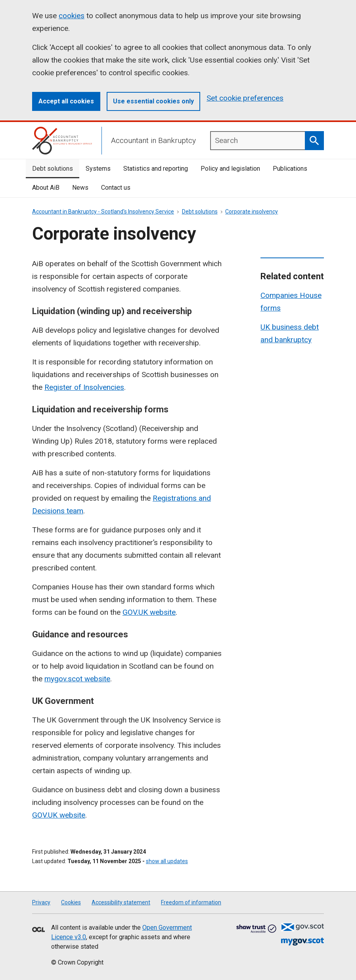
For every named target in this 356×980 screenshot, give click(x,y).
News (80, 188)
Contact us (116, 188)
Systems (98, 169)
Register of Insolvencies (84, 387)
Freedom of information (191, 902)
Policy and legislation (230, 169)
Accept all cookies (66, 101)
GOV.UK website (149, 612)
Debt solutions (53, 169)
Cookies (71, 902)
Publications (290, 169)
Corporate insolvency (252, 212)
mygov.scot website (77, 679)
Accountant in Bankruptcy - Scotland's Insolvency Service (103, 212)
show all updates (167, 861)
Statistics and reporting (156, 169)
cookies (72, 16)
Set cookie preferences (245, 98)
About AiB (46, 188)
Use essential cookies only (153, 101)
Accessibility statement (121, 902)
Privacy (41, 902)
